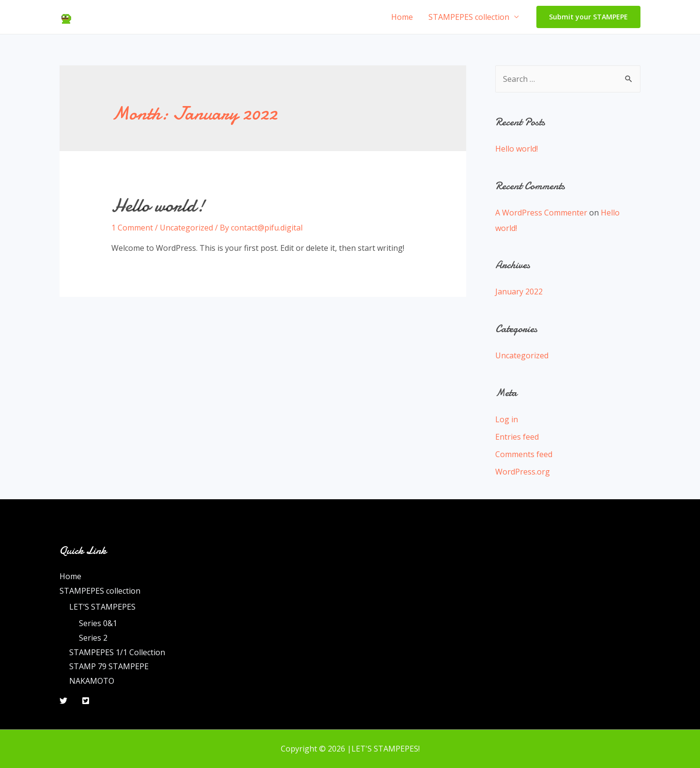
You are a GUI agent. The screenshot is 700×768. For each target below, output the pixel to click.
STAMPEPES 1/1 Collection (117, 652)
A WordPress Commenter (541, 213)
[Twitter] (63, 701)
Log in (507, 419)
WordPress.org (523, 472)
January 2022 (519, 292)
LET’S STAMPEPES (102, 607)
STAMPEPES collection (469, 17)
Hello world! (158, 206)
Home (402, 17)
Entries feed (517, 437)
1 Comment (132, 228)
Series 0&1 (98, 623)
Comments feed (524, 454)
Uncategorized (186, 228)
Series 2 (93, 638)
